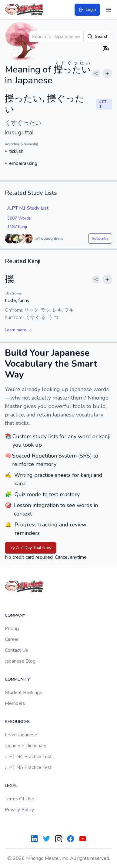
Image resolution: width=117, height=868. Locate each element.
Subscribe (100, 239)
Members (15, 703)
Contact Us (17, 650)
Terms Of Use (20, 799)
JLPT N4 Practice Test (28, 757)
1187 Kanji (17, 227)
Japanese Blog (20, 661)
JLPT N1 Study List (28, 208)
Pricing (12, 628)
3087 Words (19, 218)
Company (15, 615)
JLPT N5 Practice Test (28, 767)
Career (12, 639)
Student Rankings (23, 693)
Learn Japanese (21, 735)
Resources (17, 722)
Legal (11, 786)
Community (17, 679)
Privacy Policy (19, 810)
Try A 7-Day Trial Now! (31, 548)
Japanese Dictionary (26, 746)
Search (98, 37)
